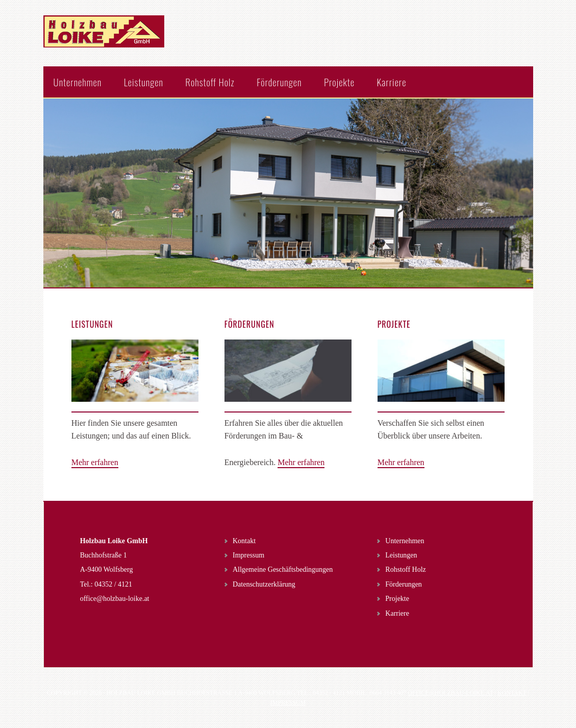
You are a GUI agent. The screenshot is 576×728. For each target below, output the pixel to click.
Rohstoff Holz (405, 569)
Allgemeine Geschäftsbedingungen (283, 569)
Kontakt (244, 541)
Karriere (397, 613)
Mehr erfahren (95, 462)
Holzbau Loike (110, 41)
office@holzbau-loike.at (115, 599)
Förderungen (404, 584)
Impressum (248, 555)
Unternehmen (405, 541)
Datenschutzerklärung (264, 584)
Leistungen (401, 555)
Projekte (397, 599)
